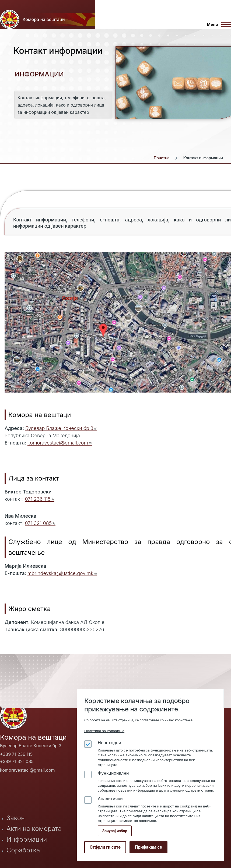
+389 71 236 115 (16, 754)
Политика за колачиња (104, 731)
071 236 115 (40, 499)
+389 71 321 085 (17, 761)
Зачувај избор (115, 831)
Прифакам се (148, 847)
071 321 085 (40, 523)
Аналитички (110, 799)
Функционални (113, 773)
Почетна (162, 158)
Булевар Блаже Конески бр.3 (61, 428)
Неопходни (109, 743)
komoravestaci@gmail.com (60, 443)
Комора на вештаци (44, 19)
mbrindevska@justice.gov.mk (62, 573)
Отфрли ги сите (105, 847)
